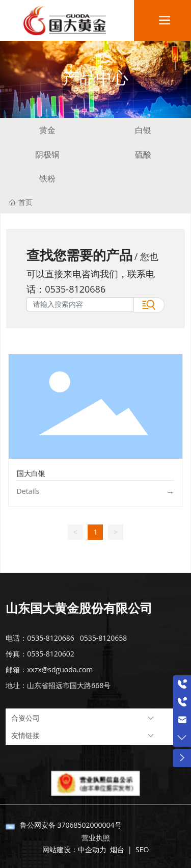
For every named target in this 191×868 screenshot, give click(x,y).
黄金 (47, 130)
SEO (141, 849)
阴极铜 (47, 154)
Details (28, 491)
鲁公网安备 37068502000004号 (71, 825)
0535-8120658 (104, 638)
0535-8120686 (75, 289)
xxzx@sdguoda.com (60, 669)
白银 (143, 130)
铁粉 (47, 178)
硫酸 (143, 154)
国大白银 (31, 473)
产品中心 (96, 77)
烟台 (117, 849)
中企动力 (92, 849)
